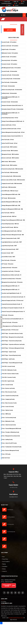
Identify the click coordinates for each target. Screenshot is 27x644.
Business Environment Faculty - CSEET (10, 249)
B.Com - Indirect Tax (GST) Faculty (9, 443)
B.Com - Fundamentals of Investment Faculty (12, 447)
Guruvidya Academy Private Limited (16, 618)
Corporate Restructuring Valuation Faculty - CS (12, 304)
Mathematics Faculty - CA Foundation (10, 53)
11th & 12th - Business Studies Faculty (10, 374)
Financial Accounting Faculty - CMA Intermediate (12, 169)
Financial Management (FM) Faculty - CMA (11, 194)
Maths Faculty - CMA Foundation (9, 162)
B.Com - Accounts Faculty (7, 385)
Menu (3, 15)
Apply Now (10, 30)
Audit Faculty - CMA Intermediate (9, 187)
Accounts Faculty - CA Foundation (9, 42)
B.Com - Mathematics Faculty (8, 421)
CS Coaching (4, 602)
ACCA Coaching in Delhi (15, 610)
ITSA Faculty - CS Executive (8, 315)
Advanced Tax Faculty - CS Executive (10, 322)
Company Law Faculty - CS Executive (10, 268)
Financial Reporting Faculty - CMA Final (10, 224)
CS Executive (11, 524)
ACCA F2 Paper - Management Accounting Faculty (12, 337)
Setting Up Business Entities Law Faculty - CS (12, 275)
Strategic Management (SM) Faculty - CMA (11, 205)
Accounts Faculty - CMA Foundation (10, 147)
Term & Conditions (5, 562)
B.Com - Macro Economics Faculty (9, 403)
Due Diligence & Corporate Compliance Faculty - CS (13, 308)
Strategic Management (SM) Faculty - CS (11, 290)
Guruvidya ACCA (22, 606)
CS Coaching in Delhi (17, 612)
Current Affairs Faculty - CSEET (8, 257)
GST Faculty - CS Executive (8, 264)
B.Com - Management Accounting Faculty (11, 436)
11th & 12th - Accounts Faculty (8, 366)
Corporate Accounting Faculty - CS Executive (11, 279)
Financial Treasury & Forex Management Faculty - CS (13, 312)
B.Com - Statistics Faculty (7, 410)
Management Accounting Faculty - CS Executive (12, 282)
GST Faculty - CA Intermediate (8, 86)
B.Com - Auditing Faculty (7, 440)
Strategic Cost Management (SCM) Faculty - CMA (12, 209)
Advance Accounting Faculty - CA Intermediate (12, 90)
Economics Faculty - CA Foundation (9, 64)
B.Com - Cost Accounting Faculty (9, 418)
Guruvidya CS (16, 606)
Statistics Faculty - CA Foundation (9, 57)
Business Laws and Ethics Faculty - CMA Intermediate (13, 180)
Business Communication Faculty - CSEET (11, 238)
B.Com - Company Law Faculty (8, 399)
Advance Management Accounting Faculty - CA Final (13, 132)
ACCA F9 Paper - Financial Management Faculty (12, 363)
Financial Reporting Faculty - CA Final (10, 118)
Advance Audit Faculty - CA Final (9, 125)
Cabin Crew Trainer (6, 458)
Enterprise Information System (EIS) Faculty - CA (12, 105)
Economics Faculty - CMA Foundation (10, 151)
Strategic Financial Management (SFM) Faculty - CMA (13, 220)
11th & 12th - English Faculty (8, 381)
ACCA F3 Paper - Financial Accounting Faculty (12, 341)
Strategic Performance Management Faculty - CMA (13, 235)
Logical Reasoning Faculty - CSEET (9, 246)
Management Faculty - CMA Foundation (10, 154)
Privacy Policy (4, 559)
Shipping (3, 564)
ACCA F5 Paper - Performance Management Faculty (13, 348)
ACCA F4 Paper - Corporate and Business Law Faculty (13, 344)
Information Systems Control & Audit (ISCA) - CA (12, 136)
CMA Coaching (17, 608)
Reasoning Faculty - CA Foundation (9, 60)
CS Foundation (11, 517)
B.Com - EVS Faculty (6, 454)
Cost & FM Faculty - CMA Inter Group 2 (10, 191)
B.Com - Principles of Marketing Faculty (10, 432)
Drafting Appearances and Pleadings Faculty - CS (12, 326)
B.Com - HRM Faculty (6, 414)
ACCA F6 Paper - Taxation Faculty (9, 352)
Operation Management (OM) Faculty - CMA (11, 202)
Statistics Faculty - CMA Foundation (9, 165)
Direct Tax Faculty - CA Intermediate (10, 82)
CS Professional (11, 532)
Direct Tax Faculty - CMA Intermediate (10, 173)
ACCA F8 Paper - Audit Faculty (8, 359)
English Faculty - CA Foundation (9, 49)
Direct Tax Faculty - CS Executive (9, 260)
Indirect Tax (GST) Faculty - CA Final (10, 143)
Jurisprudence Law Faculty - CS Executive (11, 271)
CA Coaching (11, 608)
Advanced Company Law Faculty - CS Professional (13, 301)
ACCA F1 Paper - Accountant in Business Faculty (12, 333)
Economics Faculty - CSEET (8, 253)
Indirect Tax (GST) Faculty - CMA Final (10, 227)
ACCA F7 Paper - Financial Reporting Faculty (11, 355)
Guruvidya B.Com (4, 608)
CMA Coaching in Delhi (8, 612)
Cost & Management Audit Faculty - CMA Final (12, 231)
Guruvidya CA (4, 606)
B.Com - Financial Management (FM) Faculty (11, 429)
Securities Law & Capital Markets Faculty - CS (11, 293)
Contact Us (4, 571)
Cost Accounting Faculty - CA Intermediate (11, 79)
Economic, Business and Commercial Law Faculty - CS (13, 297)
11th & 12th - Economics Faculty (9, 377)
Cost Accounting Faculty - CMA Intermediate (11, 176)
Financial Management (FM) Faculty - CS (11, 286)
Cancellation (4, 566)
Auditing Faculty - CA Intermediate (9, 93)
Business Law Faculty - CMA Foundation (10, 158)
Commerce (10, 510)
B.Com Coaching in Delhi (6, 610)
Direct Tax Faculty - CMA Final (8, 213)
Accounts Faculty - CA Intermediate (9, 71)
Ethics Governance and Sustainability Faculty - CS (13, 319)
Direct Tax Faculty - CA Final (8, 140)
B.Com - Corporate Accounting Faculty (10, 396)
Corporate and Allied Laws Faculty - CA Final (11, 129)
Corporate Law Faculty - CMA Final (9, 216)
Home (3, 557)
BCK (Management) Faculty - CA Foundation (11, 68)
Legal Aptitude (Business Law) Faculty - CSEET (12, 242)
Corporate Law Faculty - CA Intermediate (10, 75)
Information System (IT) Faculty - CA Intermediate (13, 109)
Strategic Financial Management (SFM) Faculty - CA (13, 121)
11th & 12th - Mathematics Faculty (9, 370)
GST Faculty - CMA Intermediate (9, 198)
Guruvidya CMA (10, 606)
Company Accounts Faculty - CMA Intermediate (12, 184)
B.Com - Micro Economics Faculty (9, 392)
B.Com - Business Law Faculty (8, 388)
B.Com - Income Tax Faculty (8, 407)
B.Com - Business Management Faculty (10, 450)
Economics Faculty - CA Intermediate (10, 102)
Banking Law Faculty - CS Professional (10, 330)
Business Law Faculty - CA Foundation (10, 46)
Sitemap (3, 569)
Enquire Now (22, 30)
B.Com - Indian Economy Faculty (9, 425)
